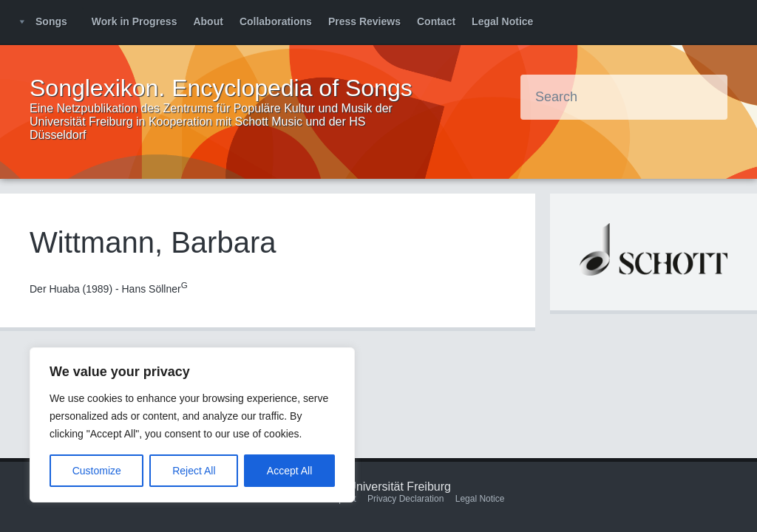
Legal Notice (502, 21)
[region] (192, 425)
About (208, 21)
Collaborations (276, 21)
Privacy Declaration (405, 499)
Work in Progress (135, 21)
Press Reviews (364, 21)
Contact (436, 21)
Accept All (289, 471)
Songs (51, 21)
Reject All (194, 471)
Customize (97, 471)
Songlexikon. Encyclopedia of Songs (221, 88)
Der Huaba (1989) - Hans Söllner (109, 289)
